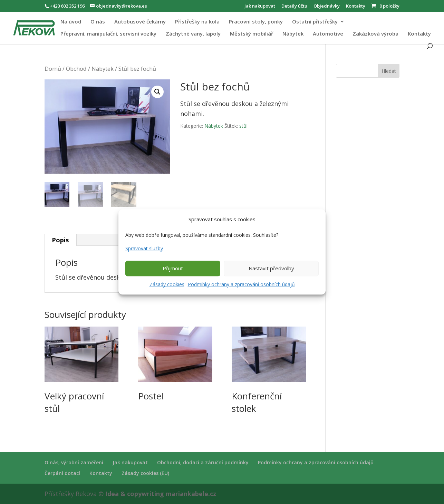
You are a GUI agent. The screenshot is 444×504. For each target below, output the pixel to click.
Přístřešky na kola (197, 22)
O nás (98, 22)
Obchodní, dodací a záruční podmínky (203, 462)
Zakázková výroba (375, 34)
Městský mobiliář (252, 34)
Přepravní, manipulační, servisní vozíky (108, 34)
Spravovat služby (144, 248)
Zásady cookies (167, 284)
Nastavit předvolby (271, 268)
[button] (157, 92)
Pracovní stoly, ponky (256, 22)
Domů (53, 69)
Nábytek (293, 34)
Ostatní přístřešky (315, 22)
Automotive (328, 34)
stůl (243, 126)
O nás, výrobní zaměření (74, 462)
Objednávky (327, 6)
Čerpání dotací (62, 473)
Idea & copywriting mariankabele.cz (161, 494)
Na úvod (71, 22)
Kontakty (356, 6)
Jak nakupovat (260, 6)
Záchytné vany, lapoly (193, 34)
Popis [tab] (60, 240)
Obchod (76, 69)
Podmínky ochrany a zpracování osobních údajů (241, 284)
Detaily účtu (294, 6)
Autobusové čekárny (140, 22)
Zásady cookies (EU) (145, 473)
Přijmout (173, 268)
